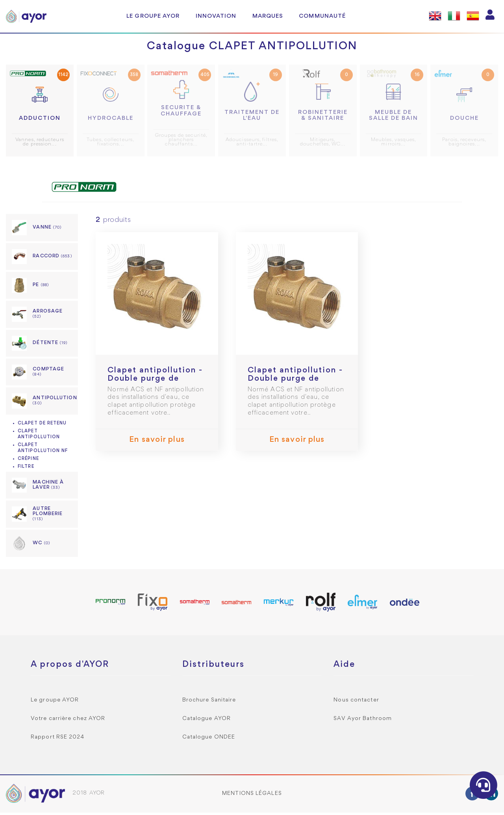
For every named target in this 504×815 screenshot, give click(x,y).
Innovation (216, 16)
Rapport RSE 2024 (58, 740)
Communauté (322, 16)
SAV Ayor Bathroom (363, 721)
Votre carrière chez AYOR (68, 721)
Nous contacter (356, 702)
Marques (268, 16)
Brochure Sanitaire (209, 702)
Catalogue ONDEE (209, 740)
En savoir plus (157, 443)
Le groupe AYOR (153, 16)
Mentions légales (252, 796)
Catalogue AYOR (207, 721)
